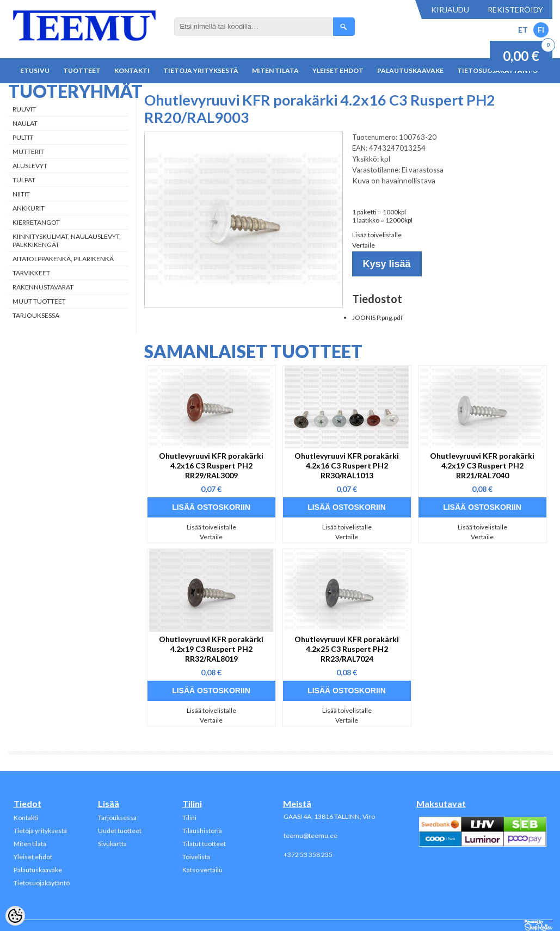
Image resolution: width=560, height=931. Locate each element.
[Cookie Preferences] (15, 916)
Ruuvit (24, 109)
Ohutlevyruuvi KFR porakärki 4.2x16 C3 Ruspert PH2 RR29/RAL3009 (211, 465)
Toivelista (196, 857)
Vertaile (364, 245)
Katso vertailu (202, 870)
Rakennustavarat (43, 287)
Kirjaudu (450, 10)
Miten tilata (275, 70)
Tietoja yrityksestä (201, 70)
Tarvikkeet (31, 273)
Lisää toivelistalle (377, 235)
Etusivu (35, 70)
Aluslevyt (30, 166)
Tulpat (24, 180)
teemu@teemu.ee (310, 836)
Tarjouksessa (36, 315)
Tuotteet (82, 70)
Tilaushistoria (202, 831)
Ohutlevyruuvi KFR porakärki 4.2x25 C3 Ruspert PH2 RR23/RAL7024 (347, 649)
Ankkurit (29, 208)
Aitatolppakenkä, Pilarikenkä (63, 259)
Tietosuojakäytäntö (42, 883)
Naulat (25, 123)
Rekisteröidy (515, 10)
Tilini (189, 818)
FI (541, 30)
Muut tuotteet (39, 301)
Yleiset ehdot (338, 70)
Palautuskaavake (410, 70)
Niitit (21, 194)
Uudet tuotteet (120, 831)
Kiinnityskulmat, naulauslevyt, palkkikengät (67, 241)
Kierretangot (36, 222)
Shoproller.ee (539, 926)
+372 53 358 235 (308, 855)
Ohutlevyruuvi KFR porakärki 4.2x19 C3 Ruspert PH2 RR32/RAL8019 (211, 649)
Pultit (23, 137)
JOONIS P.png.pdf (377, 317)
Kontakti (132, 70)
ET (523, 30)
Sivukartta (112, 844)
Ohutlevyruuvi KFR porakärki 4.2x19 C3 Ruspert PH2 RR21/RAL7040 (482, 465)
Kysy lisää (387, 264)
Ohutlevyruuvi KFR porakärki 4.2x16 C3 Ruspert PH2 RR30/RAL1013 (347, 465)
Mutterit (28, 152)
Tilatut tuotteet (204, 844)
